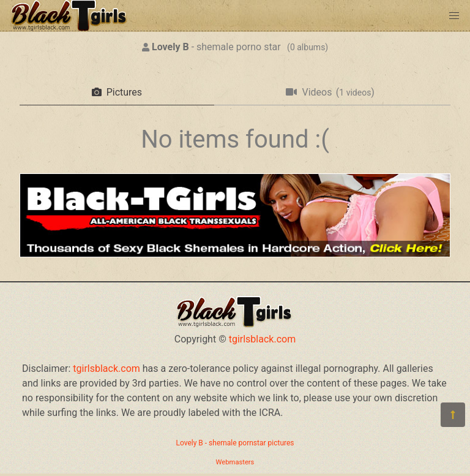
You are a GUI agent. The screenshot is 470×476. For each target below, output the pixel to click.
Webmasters (235, 462)
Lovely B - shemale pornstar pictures (235, 443)
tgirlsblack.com (263, 339)
